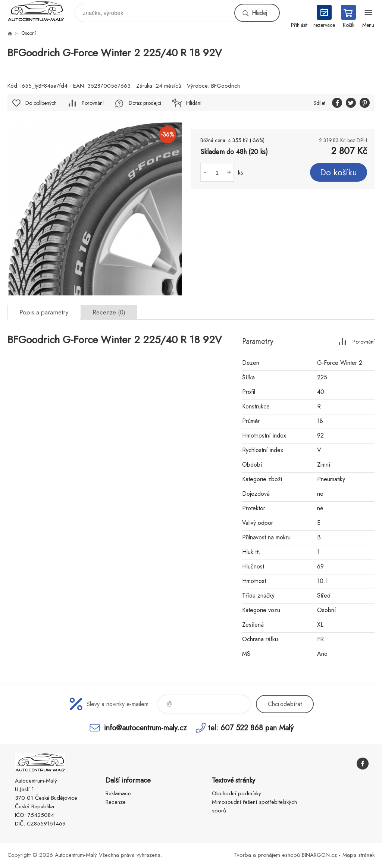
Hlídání (194, 103)
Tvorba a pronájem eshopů (267, 855)
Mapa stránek (358, 855)
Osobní (29, 33)
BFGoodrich (226, 86)
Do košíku (339, 172)
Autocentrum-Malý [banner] (40, 11)
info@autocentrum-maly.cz (145, 728)
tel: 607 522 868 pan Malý (251, 728)
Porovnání (93, 103)
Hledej (259, 13)
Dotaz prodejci (145, 103)
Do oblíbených (41, 103)
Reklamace (118, 793)
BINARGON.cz (319, 855)
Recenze (116, 802)
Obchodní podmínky (237, 793)
